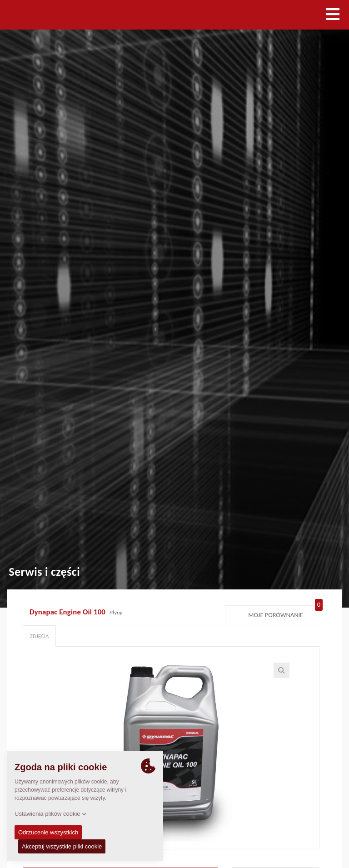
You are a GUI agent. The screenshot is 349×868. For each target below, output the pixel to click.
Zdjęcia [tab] (39, 636)
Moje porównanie (285, 613)
